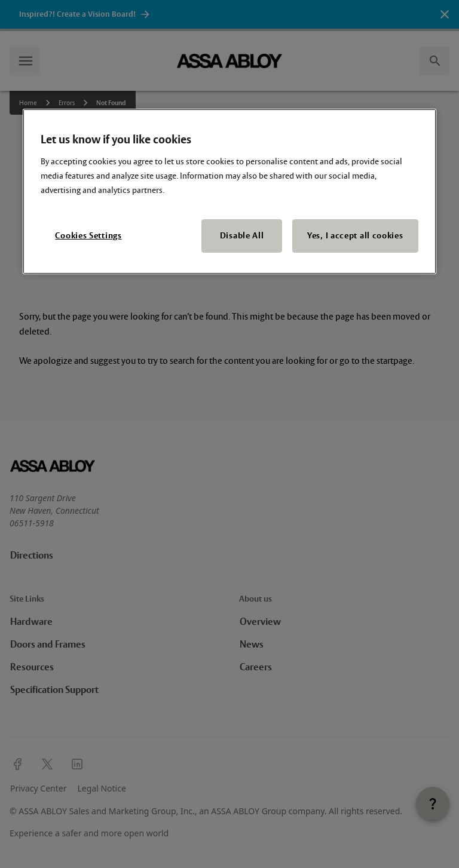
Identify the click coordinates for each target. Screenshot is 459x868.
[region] (229, 191)
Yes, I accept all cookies (355, 236)
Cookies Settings (88, 236)
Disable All (242, 236)
